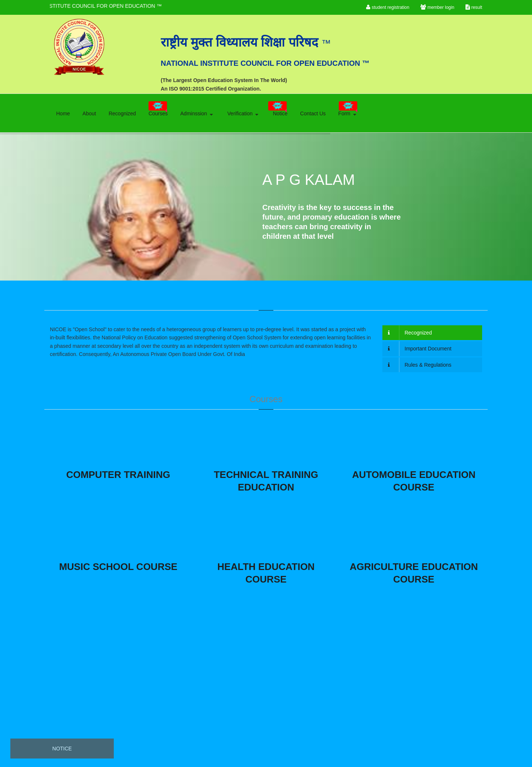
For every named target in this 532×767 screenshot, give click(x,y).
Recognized (122, 113)
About (89, 113)
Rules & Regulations (420, 365)
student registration (388, 7)
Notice (278, 111)
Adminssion (197, 113)
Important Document (420, 349)
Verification (243, 113)
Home (63, 113)
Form (348, 111)
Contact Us (313, 113)
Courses (158, 111)
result (474, 7)
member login (437, 7)
